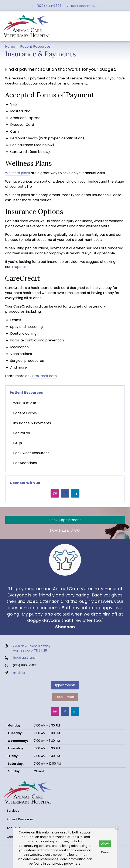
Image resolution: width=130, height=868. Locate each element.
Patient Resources (35, 46)
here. (77, 864)
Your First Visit (25, 403)
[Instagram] (55, 493)
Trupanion (20, 267)
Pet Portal (22, 433)
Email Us (19, 673)
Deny (105, 852)
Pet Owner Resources (31, 453)
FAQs (18, 443)
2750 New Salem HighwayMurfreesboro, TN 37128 (32, 648)
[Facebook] (65, 493)
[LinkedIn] (75, 493)
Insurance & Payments (32, 423)
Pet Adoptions (25, 463)
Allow (105, 844)
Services (13, 811)
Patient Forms (25, 413)
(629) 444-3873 (65, 531)
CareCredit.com (43, 376)
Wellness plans (18, 173)
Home (10, 46)
